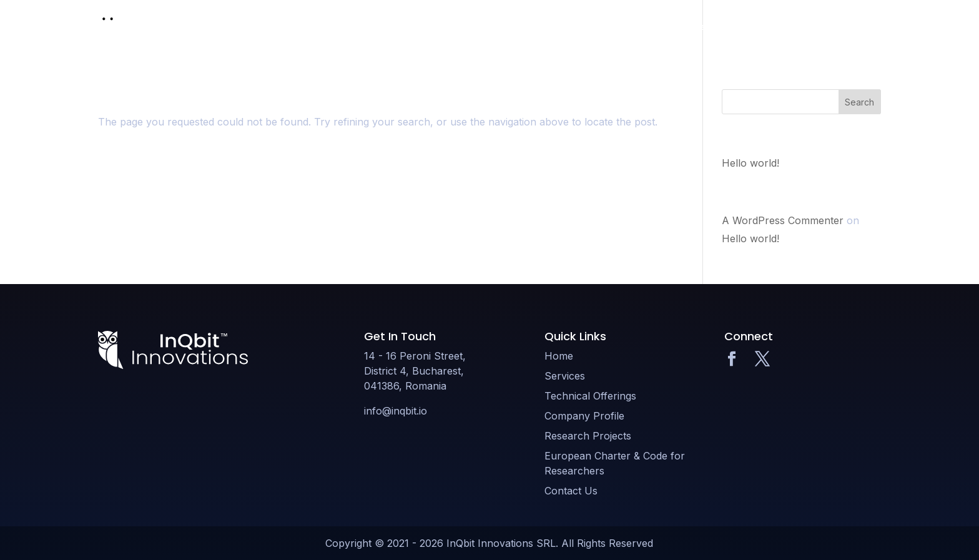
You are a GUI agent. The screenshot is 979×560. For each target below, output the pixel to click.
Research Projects (762, 27)
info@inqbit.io (396, 411)
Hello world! (750, 163)
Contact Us (856, 27)
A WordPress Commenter (783, 220)
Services (490, 27)
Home (442, 27)
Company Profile (668, 27)
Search (859, 102)
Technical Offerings (571, 27)
